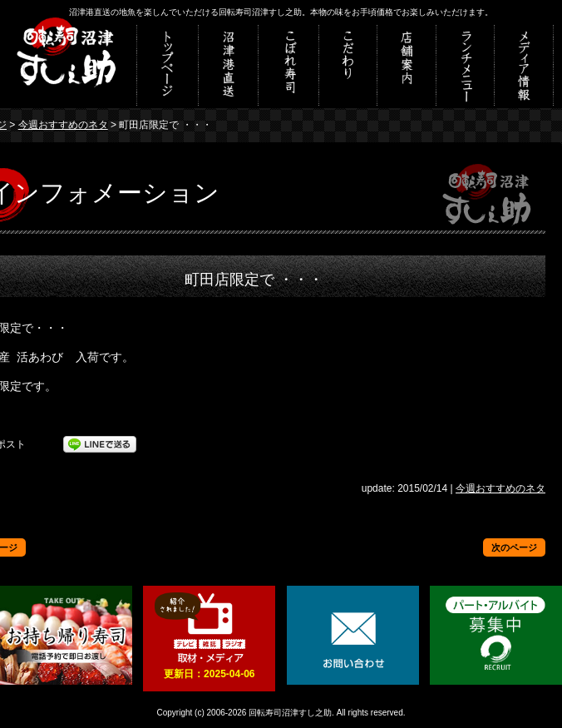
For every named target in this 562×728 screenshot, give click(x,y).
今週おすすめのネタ (63, 125)
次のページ (514, 547)
